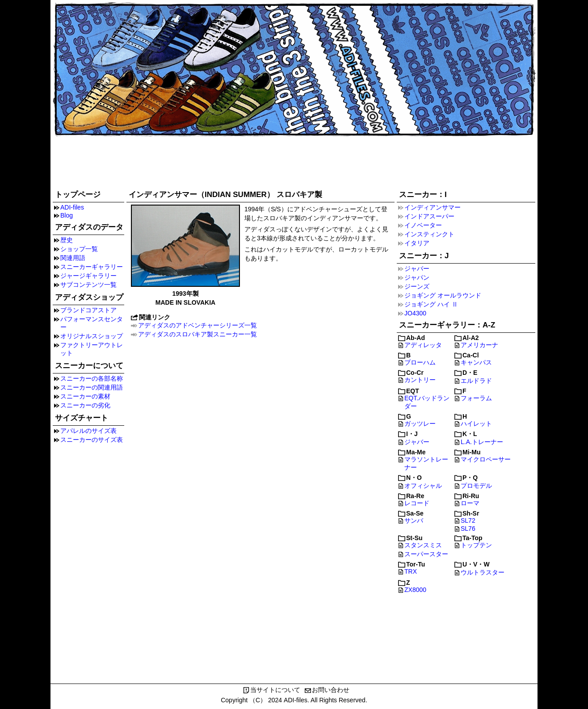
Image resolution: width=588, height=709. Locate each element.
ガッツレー (420, 424)
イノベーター (423, 225)
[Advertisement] (294, 162)
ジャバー (417, 268)
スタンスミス (423, 545)
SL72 (468, 520)
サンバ (414, 520)
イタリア (417, 243)
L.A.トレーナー (482, 442)
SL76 (468, 529)
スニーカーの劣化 (85, 405)
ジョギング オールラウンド (443, 295)
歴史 (67, 240)
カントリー (420, 380)
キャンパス (476, 362)
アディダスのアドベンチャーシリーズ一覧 (197, 325)
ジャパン (417, 277)
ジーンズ (417, 286)
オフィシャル (423, 486)
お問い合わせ (331, 690)
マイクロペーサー (486, 459)
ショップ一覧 (79, 249)
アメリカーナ (479, 345)
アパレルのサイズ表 (88, 431)
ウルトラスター (483, 572)
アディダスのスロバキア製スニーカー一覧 (197, 334)
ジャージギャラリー (88, 276)
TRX (411, 571)
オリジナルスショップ (92, 336)
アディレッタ (423, 345)
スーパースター (426, 554)
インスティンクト (429, 234)
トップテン (476, 545)
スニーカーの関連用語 (92, 387)
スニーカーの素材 (85, 396)
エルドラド (476, 381)
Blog (67, 215)
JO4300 (415, 313)
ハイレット (476, 424)
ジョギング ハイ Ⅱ (431, 304)
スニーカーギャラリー (92, 267)
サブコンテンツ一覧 (88, 285)
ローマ (470, 503)
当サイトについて (275, 690)
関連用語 (73, 258)
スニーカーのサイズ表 (92, 440)
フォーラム (476, 398)
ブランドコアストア (88, 310)
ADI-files (72, 207)
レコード (417, 503)
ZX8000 (415, 590)
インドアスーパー (429, 216)
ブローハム (420, 362)
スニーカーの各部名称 (92, 378)
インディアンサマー (433, 207)
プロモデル (476, 486)
